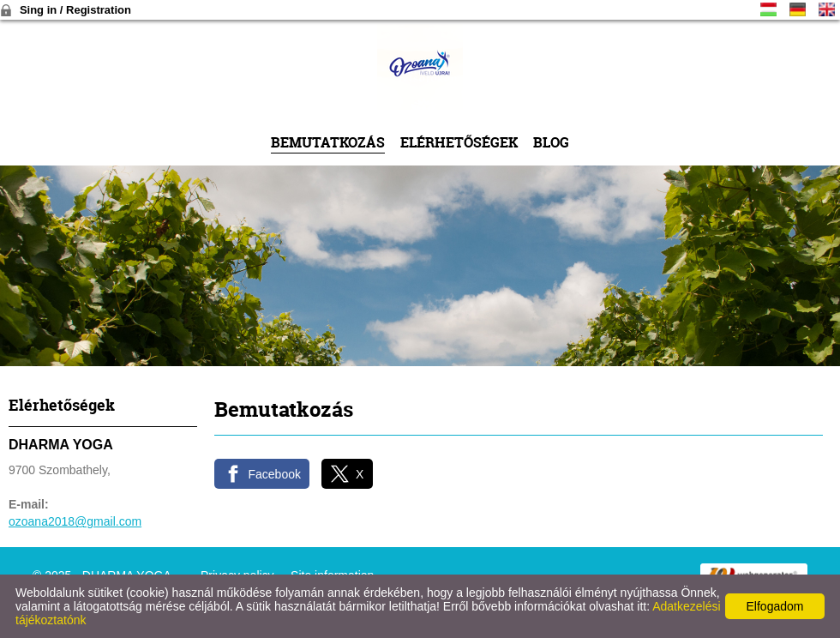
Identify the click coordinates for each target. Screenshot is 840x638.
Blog (551, 142)
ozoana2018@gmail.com (75, 521)
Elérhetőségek (459, 142)
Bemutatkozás (328, 142)
